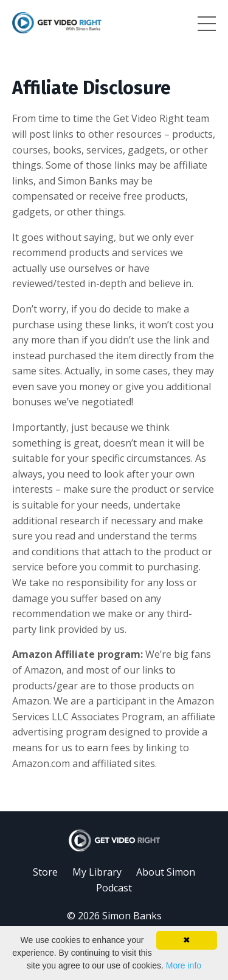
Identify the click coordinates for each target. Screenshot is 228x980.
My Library (97, 872)
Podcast (114, 888)
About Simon (166, 872)
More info (184, 965)
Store (45, 872)
